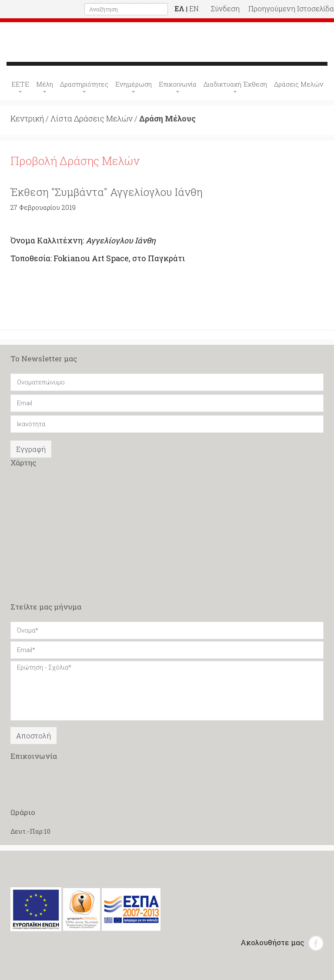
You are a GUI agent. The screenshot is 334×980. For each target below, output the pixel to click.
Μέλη (45, 84)
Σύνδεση (225, 8)
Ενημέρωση (134, 84)
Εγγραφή (31, 449)
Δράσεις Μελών (299, 84)
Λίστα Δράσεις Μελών (92, 118)
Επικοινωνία (178, 84)
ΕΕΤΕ (20, 84)
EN (194, 8)
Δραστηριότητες (84, 84)
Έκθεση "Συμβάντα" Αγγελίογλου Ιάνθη (107, 192)
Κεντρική (27, 118)
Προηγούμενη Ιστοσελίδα (291, 8)
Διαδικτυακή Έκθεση (235, 84)
